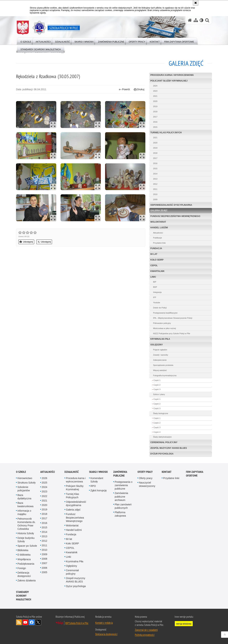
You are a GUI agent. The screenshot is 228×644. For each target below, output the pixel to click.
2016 (155, 122)
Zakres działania (27, 580)
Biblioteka (23, 550)
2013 (155, 179)
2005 (44, 572)
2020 (155, 101)
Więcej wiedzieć (160, 370)
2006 (44, 568)
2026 (44, 478)
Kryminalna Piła (160, 339)
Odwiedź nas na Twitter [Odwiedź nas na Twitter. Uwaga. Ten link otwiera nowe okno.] (38, 622)
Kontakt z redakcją (104, 623)
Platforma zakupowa (120, 514)
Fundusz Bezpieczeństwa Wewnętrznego (175, 216)
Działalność (72, 472)
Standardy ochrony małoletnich (24, 596)
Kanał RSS (19, 622)
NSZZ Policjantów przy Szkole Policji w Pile (172, 333)
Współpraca (24, 559)
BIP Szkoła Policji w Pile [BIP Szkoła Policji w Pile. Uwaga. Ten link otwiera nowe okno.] (77, 623)
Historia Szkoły (26, 533)
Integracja (157, 292)
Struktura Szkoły (27, 483)
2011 (155, 189)
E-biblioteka (24, 555)
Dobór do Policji (160, 308)
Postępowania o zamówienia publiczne (124, 485)
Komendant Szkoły (97, 480)
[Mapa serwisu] (196, 20)
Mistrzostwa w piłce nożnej (165, 328)
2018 (155, 112)
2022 (44, 496)
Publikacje (158, 238)
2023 (155, 91)
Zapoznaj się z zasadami (146, 630)
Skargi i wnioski (98, 472)
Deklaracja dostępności (24, 574)
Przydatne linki (159, 243)
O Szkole (21, 472)
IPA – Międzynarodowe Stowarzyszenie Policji (173, 318)
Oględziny (157, 345)
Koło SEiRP (157, 260)
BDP (155, 287)
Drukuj (139, 89)
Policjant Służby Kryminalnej (169, 81)
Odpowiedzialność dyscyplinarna (171, 205)
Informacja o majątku (24, 512)
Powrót (124, 89)
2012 (155, 184)
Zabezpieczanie (160, 360)
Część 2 (157, 385)
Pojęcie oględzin (160, 350)
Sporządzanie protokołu (163, 365)
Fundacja (156, 248)
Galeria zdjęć (159, 211)
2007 (44, 563)
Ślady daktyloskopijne (162, 437)
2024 (155, 86)
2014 (155, 174)
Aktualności (158, 233)
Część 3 (157, 389)
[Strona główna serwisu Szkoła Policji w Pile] (190, 20)
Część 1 (157, 380)
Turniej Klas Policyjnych (166, 133)
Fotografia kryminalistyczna (165, 375)
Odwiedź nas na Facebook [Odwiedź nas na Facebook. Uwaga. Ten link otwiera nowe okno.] (32, 622)
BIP (155, 282)
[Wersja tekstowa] (202, 20)
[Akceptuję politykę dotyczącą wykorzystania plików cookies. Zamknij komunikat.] (196, 3)
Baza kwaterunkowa (25, 505)
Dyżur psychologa (162, 454)
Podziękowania (26, 564)
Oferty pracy (145, 472)
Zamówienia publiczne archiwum (121, 496)
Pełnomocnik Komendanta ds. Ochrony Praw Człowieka (27, 524)
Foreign (22, 568)
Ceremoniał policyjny (164, 442)
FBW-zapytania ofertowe (195, 474)
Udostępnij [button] (26, 242)
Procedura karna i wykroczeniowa (172, 75)
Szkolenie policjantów (24, 489)
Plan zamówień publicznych (123, 506)
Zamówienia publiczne (120, 474)
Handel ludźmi (159, 228)
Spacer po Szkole (27, 546)
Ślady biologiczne (161, 413)
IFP (155, 297)
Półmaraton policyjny (162, 323)
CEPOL (154, 266)
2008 (44, 559)
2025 (44, 483)
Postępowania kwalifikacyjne (165, 313)
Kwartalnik (157, 271)
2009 (155, 199)
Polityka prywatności (145, 635)
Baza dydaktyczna (24, 497)
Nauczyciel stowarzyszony (147, 484)
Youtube (157, 303)
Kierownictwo (25, 478)
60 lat (154, 254)
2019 (155, 106)
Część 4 (157, 432)
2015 (155, 127)
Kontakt (167, 472)
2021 (155, 96)
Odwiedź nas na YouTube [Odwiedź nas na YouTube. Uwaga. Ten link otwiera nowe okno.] (25, 622)
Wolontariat (158, 222)
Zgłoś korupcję (99, 490)
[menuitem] (26, 41)
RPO (93, 486)
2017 (155, 117)
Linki (153, 277)
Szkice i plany (159, 394)
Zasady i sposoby (161, 355)
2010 (155, 194)
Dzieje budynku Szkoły (26, 540)
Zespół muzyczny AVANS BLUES (169, 448)
